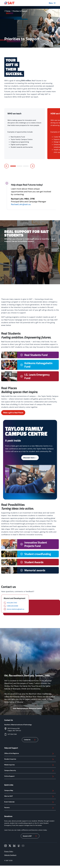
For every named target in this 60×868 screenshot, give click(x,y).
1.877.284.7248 (12, 734)
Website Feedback (10, 855)
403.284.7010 (12, 603)
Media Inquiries (29, 765)
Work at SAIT (29, 796)
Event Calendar (29, 802)
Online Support (29, 776)
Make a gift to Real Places (13, 413)
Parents (29, 808)
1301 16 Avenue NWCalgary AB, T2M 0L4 (14, 729)
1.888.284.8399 (12, 606)
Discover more (30, 458)
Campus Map (29, 791)
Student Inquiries (29, 759)
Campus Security (29, 771)
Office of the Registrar (29, 754)
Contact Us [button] (30, 740)
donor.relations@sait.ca (16, 609)
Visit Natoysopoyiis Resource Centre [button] (30, 708)
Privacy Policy (9, 851)
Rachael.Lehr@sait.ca (21, 204)
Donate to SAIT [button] (30, 836)
